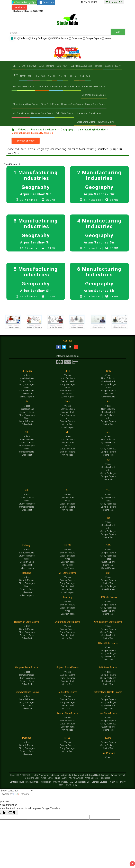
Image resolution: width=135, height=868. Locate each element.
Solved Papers (27, 397)
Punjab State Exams (85, 122)
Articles (80, 778)
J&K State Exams (106, 122)
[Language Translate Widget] (17, 791)
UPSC (22, 66)
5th (71, 76)
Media (37, 782)
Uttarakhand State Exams (88, 113)
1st (14, 86)
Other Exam (42, 86)
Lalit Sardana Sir (82, 782)
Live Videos (19, 7)
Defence (98, 66)
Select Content (26, 141)
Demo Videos (46, 3)
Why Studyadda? (61, 782)
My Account (88, 2)
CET (15, 66)
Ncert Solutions (27, 379)
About (30, 782)
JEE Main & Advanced (81, 66)
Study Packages (38, 38)
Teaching (109, 66)
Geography (67, 130)
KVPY (118, 66)
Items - (114, 2)
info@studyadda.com (67, 356)
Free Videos (105, 778)
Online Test (27, 394)
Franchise (113, 782)
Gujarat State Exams (95, 104)
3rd (82, 76)
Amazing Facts (92, 778)
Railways (32, 66)
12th (30, 76)
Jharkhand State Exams (94, 95)
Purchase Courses (99, 782)
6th (66, 76)
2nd (88, 76)
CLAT (66, 66)
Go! (118, 32)
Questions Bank (32, 778)
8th (55, 76)
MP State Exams (26, 86)
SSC (59, 66)
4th (76, 76)
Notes (106, 38)
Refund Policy (71, 785)
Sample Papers (92, 38)
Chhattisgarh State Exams (26, 104)
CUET (41, 66)
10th (43, 76)
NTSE (23, 76)
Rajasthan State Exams (94, 86)
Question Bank (27, 382)
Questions (75, 38)
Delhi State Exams (64, 113)
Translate (21, 794)
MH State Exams (21, 113)
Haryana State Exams (72, 104)
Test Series (89, 775)
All (14, 38)
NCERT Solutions (58, 38)
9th (49, 76)
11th (37, 76)
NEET (15, 75)
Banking (50, 66)
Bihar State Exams (50, 104)
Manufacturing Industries (92, 130)
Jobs (24, 782)
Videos (22, 38)
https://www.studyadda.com (47, 775)
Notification (46, 782)
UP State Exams (72, 86)
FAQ (72, 782)
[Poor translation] (12, 813)
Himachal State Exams (42, 113)
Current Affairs (69, 778)
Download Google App (26, 2)
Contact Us (15, 782)
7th (60, 76)
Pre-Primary (56, 86)
